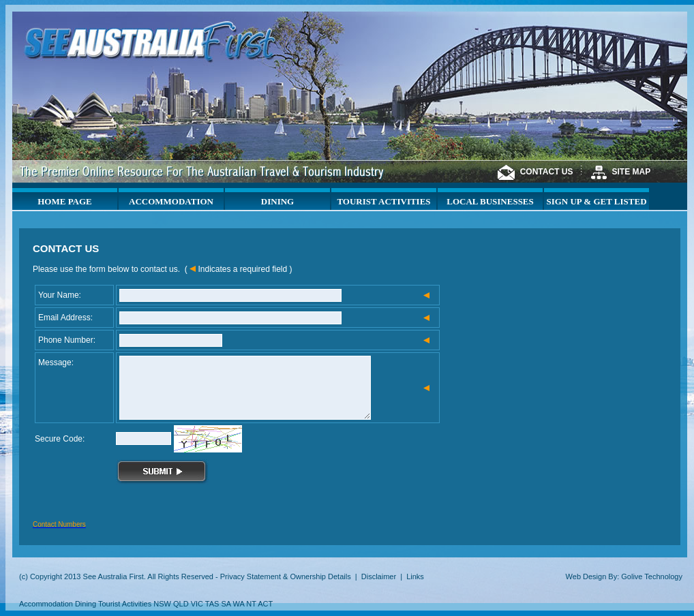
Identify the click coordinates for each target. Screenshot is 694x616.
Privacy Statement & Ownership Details (286, 576)
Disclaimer (379, 576)
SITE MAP (632, 172)
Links (415, 576)
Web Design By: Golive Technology (624, 576)
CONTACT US (547, 172)
